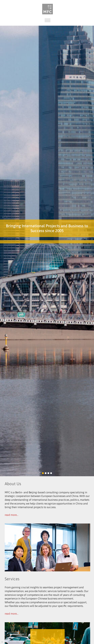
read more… (12, 515)
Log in (2, 642)
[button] (43, 473)
